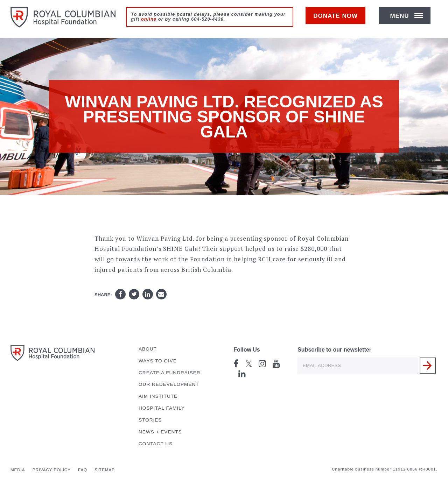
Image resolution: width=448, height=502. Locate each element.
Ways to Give (158, 361)
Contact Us (156, 444)
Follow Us (247, 350)
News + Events (160, 432)
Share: (103, 295)
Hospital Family (162, 408)
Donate (339, 20)
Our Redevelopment (169, 384)
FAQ (83, 470)
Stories (150, 420)
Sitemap (105, 470)
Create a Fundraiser (170, 373)
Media (18, 470)
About (148, 349)
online (149, 19)
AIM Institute (158, 396)
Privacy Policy (52, 470)
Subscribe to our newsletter (334, 350)
